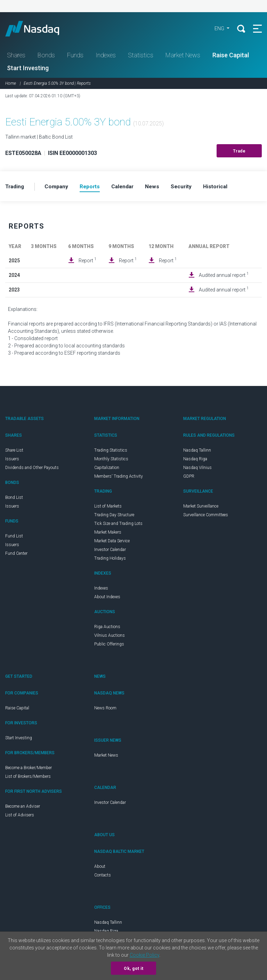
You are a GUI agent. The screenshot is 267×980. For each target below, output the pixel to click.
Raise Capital (231, 57)
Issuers (12, 461)
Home (11, 85)
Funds (75, 57)
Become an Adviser (23, 808)
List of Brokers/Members (28, 779)
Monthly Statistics (111, 461)
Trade (239, 153)
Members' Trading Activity (119, 478)
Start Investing (28, 70)
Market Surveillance (201, 508)
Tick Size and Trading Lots (118, 526)
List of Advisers (20, 817)
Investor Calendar (110, 552)
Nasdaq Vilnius (197, 470)
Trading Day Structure (114, 517)
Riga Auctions (107, 629)
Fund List (14, 538)
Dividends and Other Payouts (32, 470)
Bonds (46, 57)
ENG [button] (217, 30)
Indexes (106, 57)
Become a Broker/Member (29, 770)
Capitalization (107, 470)
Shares (16, 57)
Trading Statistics (111, 452)
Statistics (141, 57)
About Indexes (107, 599)
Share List (14, 452)
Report (87, 262)
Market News (183, 57)
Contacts (103, 877)
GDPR (189, 478)
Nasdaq (42, 30)
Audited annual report (224, 277)
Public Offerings (109, 646)
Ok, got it (133, 969)
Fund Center (16, 555)
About (100, 868)
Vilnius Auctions (110, 637)
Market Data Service (112, 543)
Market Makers (108, 534)
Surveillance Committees (206, 517)
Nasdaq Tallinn (197, 452)
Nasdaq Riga (195, 461)
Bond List (14, 500)
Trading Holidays (110, 560)
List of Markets (108, 508)
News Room (105, 710)
